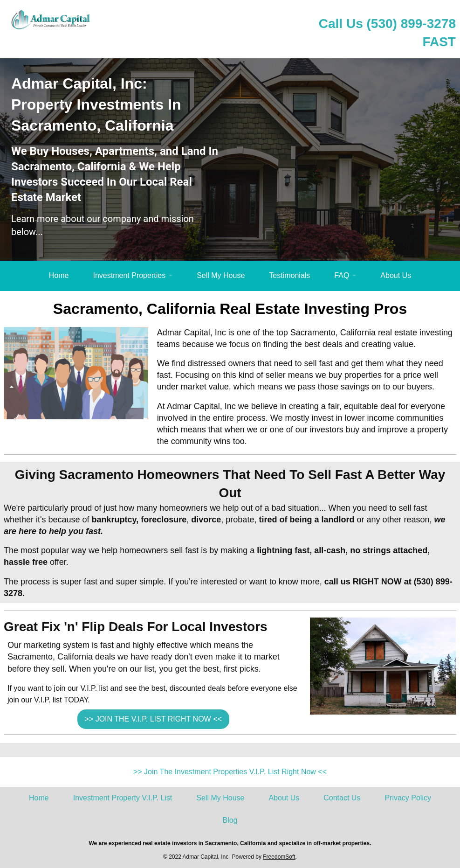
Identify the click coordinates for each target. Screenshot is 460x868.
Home (59, 275)
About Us (396, 275)
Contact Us (342, 798)
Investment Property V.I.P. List (123, 798)
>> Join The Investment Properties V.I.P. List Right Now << (230, 772)
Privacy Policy (408, 798)
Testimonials (289, 275)
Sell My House (221, 275)
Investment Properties (130, 275)
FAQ (342, 275)
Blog (230, 820)
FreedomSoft (279, 857)
